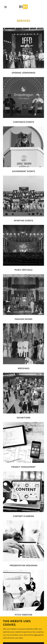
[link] (23, 7)
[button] (4, 7)
